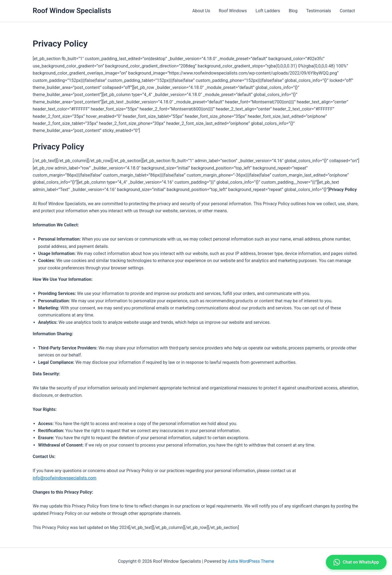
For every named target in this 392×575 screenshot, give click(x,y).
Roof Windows (233, 11)
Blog (293, 11)
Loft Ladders (268, 11)
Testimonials (319, 11)
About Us (201, 11)
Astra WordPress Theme (251, 561)
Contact (347, 11)
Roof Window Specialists (72, 11)
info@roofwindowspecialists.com (65, 478)
